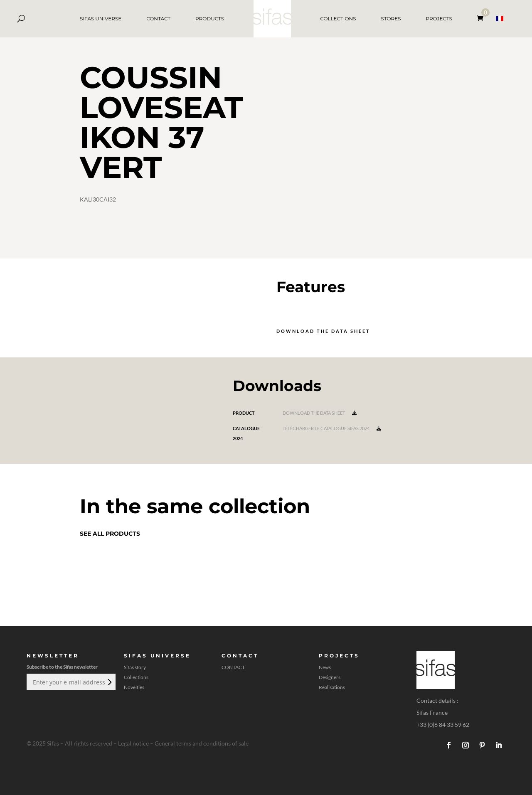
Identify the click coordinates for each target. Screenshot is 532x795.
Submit (109, 682)
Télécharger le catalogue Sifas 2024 (332, 428)
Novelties (134, 687)
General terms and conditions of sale (202, 743)
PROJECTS (439, 18)
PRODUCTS (210, 18)
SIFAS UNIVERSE (101, 18)
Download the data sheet (323, 331)
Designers (330, 677)
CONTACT (158, 18)
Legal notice (133, 743)
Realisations (332, 687)
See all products (110, 534)
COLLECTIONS (338, 18)
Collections (136, 677)
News (325, 667)
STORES (391, 18)
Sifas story (135, 667)
